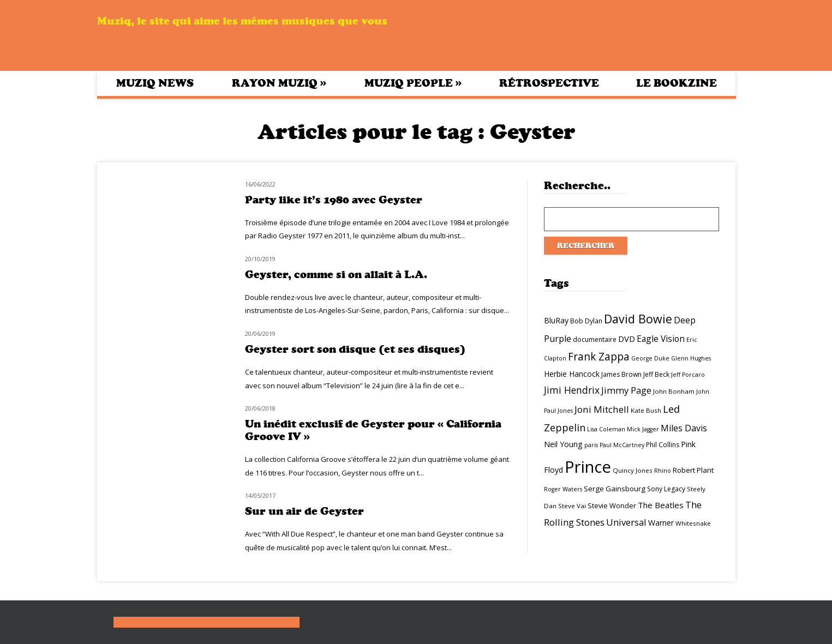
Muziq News (155, 83)
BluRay (556, 320)
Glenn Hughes (691, 358)
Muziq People (413, 83)
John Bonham (674, 391)
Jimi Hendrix (572, 390)
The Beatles (661, 505)
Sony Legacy (666, 489)
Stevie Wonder (612, 505)
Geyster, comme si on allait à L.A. (336, 275)
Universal (626, 522)
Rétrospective (549, 83)
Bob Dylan (586, 321)
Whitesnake (693, 523)
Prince (588, 467)
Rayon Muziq (279, 83)
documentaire (595, 339)
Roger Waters (563, 489)
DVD (627, 339)
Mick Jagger (643, 429)
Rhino (663, 471)
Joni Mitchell (602, 409)
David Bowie (638, 319)
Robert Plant (693, 470)
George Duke (650, 358)
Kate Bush (646, 410)
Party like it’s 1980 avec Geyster (334, 200)
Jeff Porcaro (688, 375)
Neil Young (563, 444)
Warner (661, 523)
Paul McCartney (622, 445)
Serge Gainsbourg (615, 489)
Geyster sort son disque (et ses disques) (355, 349)
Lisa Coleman (606, 429)
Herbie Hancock (572, 374)
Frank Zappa (599, 357)
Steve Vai (572, 506)
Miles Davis (684, 428)
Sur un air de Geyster (304, 511)
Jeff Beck (656, 374)
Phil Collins (663, 445)
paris (591, 445)
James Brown (621, 374)
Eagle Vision (661, 339)
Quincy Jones (633, 470)
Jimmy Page (626, 390)
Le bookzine (677, 83)
